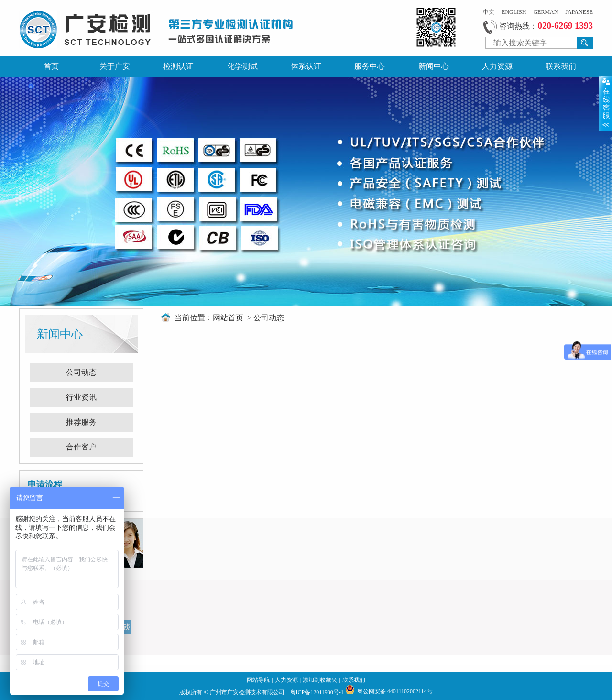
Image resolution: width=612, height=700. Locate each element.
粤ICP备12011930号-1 (318, 692)
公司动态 (81, 372)
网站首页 (229, 318)
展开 (605, 103)
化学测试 (242, 66)
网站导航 (258, 680)
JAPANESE (579, 12)
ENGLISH (514, 12)
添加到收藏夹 (320, 680)
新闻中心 (434, 66)
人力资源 (497, 66)
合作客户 (81, 447)
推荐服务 (81, 422)
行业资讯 (81, 397)
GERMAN (546, 12)
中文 (489, 12)
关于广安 (115, 66)
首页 (51, 66)
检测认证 (178, 66)
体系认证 (306, 66)
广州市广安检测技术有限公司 (248, 692)
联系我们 (561, 66)
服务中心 (370, 66)
